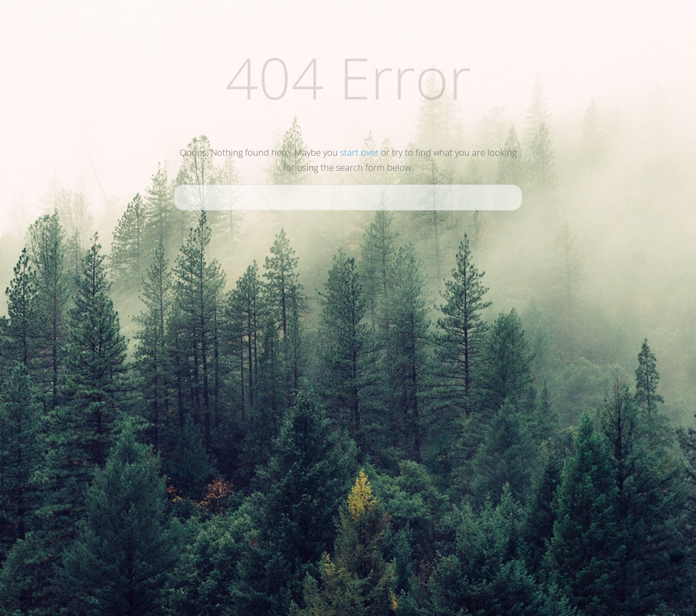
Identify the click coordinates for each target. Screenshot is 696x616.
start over (359, 152)
